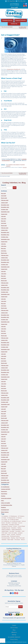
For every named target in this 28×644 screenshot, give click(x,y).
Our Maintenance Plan (7, 505)
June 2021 (4, 329)
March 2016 (4, 473)
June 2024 (4, 246)
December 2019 (5, 370)
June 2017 (4, 439)
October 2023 (5, 265)
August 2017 (4, 434)
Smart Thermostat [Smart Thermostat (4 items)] (20, 538)
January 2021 (4, 340)
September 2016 (5, 460)
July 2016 (3, 464)
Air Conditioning (5, 487)
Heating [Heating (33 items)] (19, 528)
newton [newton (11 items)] (8, 535)
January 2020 (4, 368)
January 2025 (4, 230)
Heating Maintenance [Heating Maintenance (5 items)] (17, 530)
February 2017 (5, 448)
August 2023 (4, 269)
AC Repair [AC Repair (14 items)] (4, 518)
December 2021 (5, 315)
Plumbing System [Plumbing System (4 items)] (6, 538)
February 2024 (5, 255)
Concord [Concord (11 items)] (20, 523)
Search (15, 188)
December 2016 (5, 453)
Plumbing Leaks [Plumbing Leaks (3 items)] (5, 536)
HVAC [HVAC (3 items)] (23, 531)
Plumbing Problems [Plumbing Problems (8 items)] (15, 536)
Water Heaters (5, 512)
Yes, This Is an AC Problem (7, 27)
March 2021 (4, 336)
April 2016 (4, 471)
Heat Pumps (4, 494)
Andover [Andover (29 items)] (24, 521)
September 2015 (5, 482)
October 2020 (5, 347)
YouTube (24, 6)
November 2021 (5, 317)
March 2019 (4, 391)
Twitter (26, 4)
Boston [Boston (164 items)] (3, 523)
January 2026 (4, 203)
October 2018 (5, 402)
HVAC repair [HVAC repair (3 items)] (5, 533)
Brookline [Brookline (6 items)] (8, 523)
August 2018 (4, 407)
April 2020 (4, 361)
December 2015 (5, 480)
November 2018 (5, 400)
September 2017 (5, 432)
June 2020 (4, 356)
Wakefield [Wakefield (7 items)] (4, 540)
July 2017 (3, 437)
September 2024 (5, 239)
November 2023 (5, 262)
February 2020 (5, 365)
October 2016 (5, 457)
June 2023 (4, 274)
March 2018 (4, 418)
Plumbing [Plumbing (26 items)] (19, 535)
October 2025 (5, 209)
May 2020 (3, 359)
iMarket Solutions (8, 642)
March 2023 (4, 281)
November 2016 (5, 455)
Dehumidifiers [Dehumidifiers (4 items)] (5, 525)
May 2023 (3, 276)
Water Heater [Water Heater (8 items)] (10, 540)
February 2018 (5, 420)
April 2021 (4, 333)
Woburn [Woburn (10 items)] (23, 540)
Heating (3, 496)
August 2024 (4, 242)
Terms (4, 642)
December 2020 (5, 343)
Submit (20, 607)
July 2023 (3, 271)
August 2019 (4, 379)
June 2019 (4, 384)
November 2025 (5, 207)
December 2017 (5, 425)
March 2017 (4, 446)
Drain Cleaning (16, 165)
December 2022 (5, 288)
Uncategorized (5, 510)
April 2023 (4, 278)
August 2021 (4, 324)
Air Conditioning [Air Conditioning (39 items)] (5, 521)
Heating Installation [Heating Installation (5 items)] (6, 530)
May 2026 (3, 193)
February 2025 (5, 228)
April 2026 (4, 196)
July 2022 (3, 299)
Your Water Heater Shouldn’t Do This (22, 27)
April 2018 (4, 416)
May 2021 (3, 331)
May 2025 (3, 221)
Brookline (11, 165)
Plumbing (25, 167)
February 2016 (5, 476)
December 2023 (5, 260)
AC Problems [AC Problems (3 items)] (21, 516)
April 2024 (4, 251)
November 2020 (5, 345)
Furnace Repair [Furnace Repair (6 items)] (21, 526)
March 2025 (4, 226)
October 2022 (5, 292)
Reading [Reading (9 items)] (13, 538)
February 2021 (5, 338)
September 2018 (5, 404)
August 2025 (4, 214)
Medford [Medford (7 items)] (4, 535)
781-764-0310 (22, 1)
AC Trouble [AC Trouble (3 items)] (4, 520)
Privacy (1, 642)
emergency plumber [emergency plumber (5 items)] (14, 525)
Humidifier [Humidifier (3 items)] (12, 531)
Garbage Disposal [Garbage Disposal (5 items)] (6, 528)
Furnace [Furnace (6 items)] (15, 526)
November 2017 (5, 427)
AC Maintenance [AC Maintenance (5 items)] (13, 516)
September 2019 (5, 377)
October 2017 (5, 430)
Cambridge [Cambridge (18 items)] (14, 523)
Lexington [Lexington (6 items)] (20, 533)
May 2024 (3, 248)
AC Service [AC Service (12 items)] (19, 518)
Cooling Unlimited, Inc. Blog (14, 183)
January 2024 (4, 258)
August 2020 (4, 352)
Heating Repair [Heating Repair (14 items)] (5, 531)
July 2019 (3, 381)
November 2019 (5, 372)
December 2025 (5, 205)
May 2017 (3, 441)
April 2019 (4, 388)
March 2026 (4, 198)
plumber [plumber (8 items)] (13, 535)
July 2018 (3, 409)
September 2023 (5, 267)
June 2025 (4, 219)
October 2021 (5, 320)
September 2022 (5, 294)
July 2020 (3, 354)
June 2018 (4, 411)
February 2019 (5, 393)
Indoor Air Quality (6, 503)
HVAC (2, 501)
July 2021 (3, 326)
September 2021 (5, 322)
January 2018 (4, 423)
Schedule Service (7, 20)
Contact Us (14, 24)
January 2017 (4, 450)
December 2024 (5, 232)
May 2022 (3, 304)
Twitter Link (3, 165)
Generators (4, 491)
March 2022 (4, 308)
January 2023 (4, 285)
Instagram (26, 6)
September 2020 (5, 349)
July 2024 (3, 244)
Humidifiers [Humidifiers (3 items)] (18, 531)
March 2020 (4, 363)
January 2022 (4, 313)
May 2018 (3, 414)
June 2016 (4, 466)
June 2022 (4, 301)
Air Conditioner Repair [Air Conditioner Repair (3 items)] (13, 520)
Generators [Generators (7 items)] (14, 528)
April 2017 (4, 443)
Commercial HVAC (6, 489)
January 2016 (4, 478)
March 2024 (4, 253)
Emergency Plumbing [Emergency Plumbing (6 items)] (7, 526)
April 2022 (4, 306)
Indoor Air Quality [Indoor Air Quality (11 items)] (13, 533)
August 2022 (4, 297)
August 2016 (4, 462)
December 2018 (5, 398)
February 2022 (5, 310)
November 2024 (5, 235)
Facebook (24, 4)
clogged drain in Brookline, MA (14, 69)
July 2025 (3, 216)
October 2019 (5, 375)
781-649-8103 (11, 1)
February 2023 (5, 283)
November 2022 (5, 290)
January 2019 (4, 395)
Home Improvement (6, 498)
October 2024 (5, 237)
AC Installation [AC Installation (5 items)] (5, 516)
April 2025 (4, 223)
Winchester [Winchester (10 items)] (17, 540)
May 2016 (3, 469)
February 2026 (5, 200)
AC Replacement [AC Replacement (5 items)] (11, 518)
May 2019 (3, 386)
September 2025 (5, 212)
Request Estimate (21, 20)
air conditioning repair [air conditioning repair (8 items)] (15, 521)
